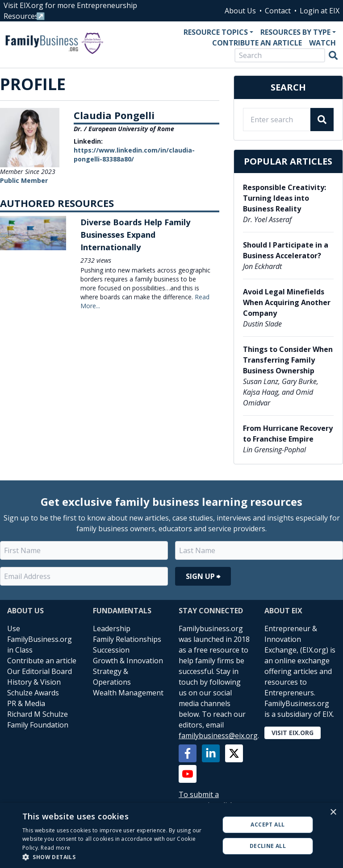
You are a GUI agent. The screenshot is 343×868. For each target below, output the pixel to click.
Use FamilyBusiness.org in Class (40, 639)
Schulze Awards (33, 693)
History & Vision (34, 682)
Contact (278, 11)
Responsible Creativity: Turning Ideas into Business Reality (284, 198)
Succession (111, 650)
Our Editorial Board (40, 671)
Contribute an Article (257, 43)
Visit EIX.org (293, 733)
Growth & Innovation (128, 661)
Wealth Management (128, 693)
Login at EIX (320, 11)
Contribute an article (42, 661)
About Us (240, 11)
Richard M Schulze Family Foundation (38, 719)
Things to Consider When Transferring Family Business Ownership (288, 360)
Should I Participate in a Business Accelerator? (286, 250)
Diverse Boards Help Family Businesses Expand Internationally (135, 235)
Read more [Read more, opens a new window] (55, 848)
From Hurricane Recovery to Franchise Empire (288, 434)
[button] (118, 857)
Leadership (112, 628)
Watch (322, 43)
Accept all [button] (268, 825)
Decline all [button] (268, 846)
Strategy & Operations (112, 677)
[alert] (171, 835)
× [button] (333, 812)
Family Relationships (127, 639)
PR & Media (26, 703)
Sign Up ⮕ (203, 576)
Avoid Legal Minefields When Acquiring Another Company (287, 302)
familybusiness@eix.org (218, 736)
